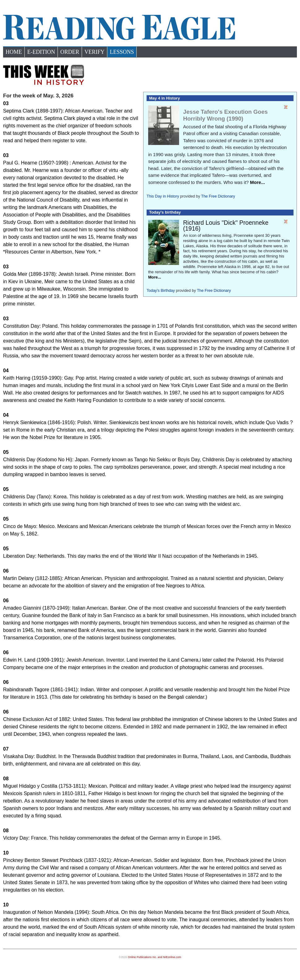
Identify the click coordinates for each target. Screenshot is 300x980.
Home (14, 52)
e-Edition (41, 52)
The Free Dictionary (218, 196)
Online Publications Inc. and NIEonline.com (154, 957)
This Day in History (163, 196)
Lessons (122, 52)
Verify (94, 52)
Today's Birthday (161, 291)
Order (70, 52)
